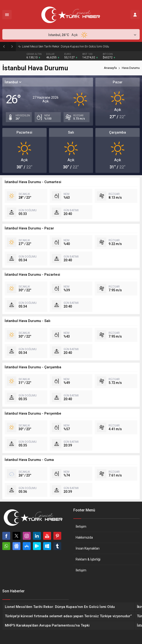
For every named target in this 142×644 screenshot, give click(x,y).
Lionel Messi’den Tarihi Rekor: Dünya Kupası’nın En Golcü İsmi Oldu (66, 46)
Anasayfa (110, 68)
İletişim (81, 527)
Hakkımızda (84, 537)
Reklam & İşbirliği (88, 559)
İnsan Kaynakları (88, 548)
